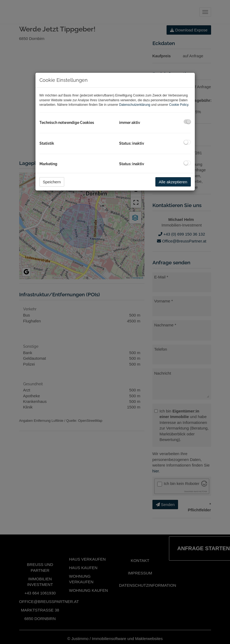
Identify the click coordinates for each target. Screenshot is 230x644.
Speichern (52, 182)
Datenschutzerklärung (135, 105)
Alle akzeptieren (173, 182)
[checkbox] (187, 122)
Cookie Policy (179, 105)
